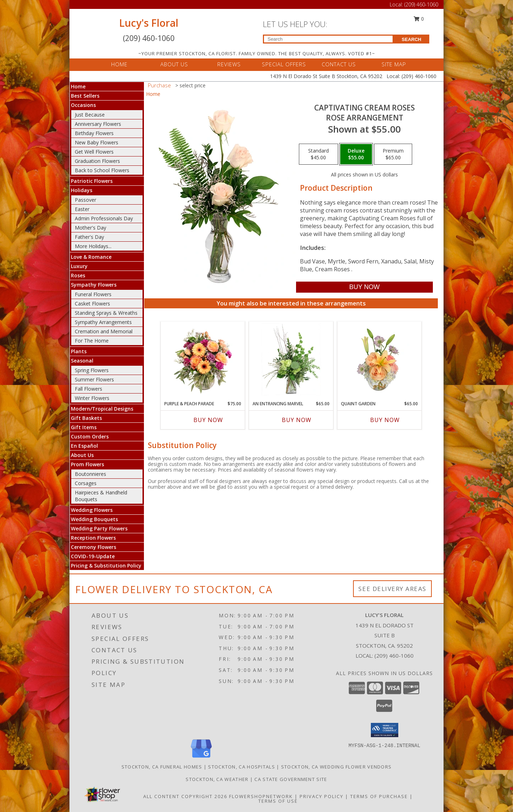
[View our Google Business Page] (201, 758)
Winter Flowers (92, 398)
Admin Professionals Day (104, 218)
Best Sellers (85, 96)
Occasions (83, 105)
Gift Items (84, 427)
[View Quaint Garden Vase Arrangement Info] (380, 359)
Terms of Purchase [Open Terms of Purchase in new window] (379, 796)
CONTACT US (339, 64)
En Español (84, 446)
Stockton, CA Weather (217, 779)
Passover (85, 200)
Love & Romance (91, 257)
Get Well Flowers (94, 152)
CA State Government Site (291, 779)
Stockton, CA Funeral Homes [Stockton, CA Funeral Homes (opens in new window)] (162, 767)
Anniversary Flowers (98, 124)
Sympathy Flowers (94, 285)
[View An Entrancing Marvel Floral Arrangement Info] (291, 359)
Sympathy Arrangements (103, 322)
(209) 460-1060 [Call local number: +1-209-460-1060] (394, 656)
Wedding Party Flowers (99, 528)
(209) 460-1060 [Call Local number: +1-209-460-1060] (421, 4)
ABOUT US (174, 64)
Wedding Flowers (92, 510)
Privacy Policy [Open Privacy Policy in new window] (322, 796)
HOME (119, 64)
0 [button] (419, 19)
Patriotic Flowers (92, 181)
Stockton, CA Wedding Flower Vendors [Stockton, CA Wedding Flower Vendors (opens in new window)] (336, 767)
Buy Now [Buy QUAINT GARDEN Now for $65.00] (385, 420)
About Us (82, 455)
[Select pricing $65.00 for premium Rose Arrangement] (393, 154)
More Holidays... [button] (93, 246)
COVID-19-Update (93, 556)
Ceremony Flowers (94, 547)
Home (78, 86)
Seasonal (82, 361)
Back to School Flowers (102, 170)
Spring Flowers (92, 370)
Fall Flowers (89, 389)
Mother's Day (90, 228)
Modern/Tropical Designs (102, 409)
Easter (82, 209)
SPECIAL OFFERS (284, 64)
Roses (78, 275)
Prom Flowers (87, 464)
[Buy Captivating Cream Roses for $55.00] (364, 287)
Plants (79, 351)
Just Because (90, 115)
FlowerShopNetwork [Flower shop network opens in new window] (261, 796)
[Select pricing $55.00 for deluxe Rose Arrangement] (356, 154)
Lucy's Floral (149, 23)
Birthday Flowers (94, 133)
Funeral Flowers (93, 294)
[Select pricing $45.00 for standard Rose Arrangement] (318, 154)
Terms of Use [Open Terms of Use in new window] (278, 801)
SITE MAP (394, 64)
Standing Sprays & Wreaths (106, 313)
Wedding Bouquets (94, 519)
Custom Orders (90, 436)
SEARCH (412, 39)
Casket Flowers (92, 304)
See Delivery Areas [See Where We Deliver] (392, 589)
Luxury (79, 266)
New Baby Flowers (97, 142)
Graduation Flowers (97, 161)
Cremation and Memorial (104, 331)
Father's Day (89, 237)
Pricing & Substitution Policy (106, 566)
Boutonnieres (90, 474)
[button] (385, 730)
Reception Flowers (93, 538)
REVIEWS (229, 64)
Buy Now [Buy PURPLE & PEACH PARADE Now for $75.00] (208, 420)
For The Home (92, 341)
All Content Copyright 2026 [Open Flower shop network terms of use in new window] (185, 796)
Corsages (86, 483)
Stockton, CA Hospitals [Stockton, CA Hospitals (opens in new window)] (242, 767)
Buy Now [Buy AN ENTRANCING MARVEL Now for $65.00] (297, 420)
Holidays (82, 190)
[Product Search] (328, 39)
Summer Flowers (94, 379)
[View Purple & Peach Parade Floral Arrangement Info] (203, 359)
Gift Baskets (86, 418)
